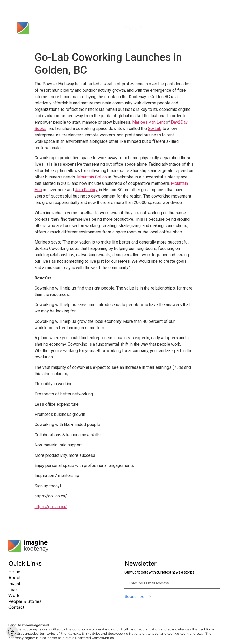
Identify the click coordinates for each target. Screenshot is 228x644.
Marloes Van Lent (149, 122)
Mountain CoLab (92, 177)
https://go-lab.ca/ (51, 507)
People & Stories (25, 601)
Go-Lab (155, 129)
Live (13, 590)
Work (14, 595)
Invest (14, 584)
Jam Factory (86, 190)
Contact (16, 607)
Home (14, 572)
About (15, 578)
